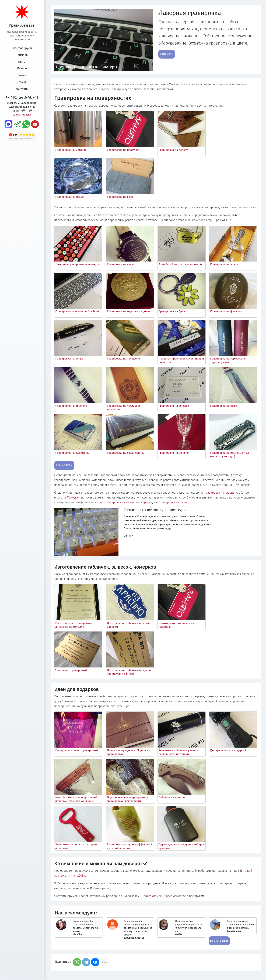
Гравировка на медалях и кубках (129, 311)
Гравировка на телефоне (123, 358)
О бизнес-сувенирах (172, 797)
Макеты (22, 68)
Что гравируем (22, 48)
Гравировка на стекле (70, 197)
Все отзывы (219, 941)
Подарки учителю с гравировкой (77, 750)
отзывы (157, 896)
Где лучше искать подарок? (228, 750)
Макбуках (73, 498)
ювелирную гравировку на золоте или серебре (121, 502)
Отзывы (22, 82)
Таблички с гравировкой (71, 670)
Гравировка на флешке (174, 406)
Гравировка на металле (71, 150)
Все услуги (64, 465)
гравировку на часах (173, 502)
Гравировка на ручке (69, 358)
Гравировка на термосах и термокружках (228, 360)
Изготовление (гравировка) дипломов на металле (73, 625)
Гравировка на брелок (173, 311)
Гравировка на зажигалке (72, 453)
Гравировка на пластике (123, 150)
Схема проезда (22, 115)
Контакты (22, 89)
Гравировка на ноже (224, 406)
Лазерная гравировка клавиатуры (78, 264)
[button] (62, 40)
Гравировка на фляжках (226, 311)
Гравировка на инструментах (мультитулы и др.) (230, 454)
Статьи (22, 75)
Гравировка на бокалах (174, 453)
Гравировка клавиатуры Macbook (77, 311)
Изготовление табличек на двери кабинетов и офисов (129, 672)
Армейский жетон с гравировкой (180, 264)
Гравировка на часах (121, 264)
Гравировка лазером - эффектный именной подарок (129, 846)
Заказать (167, 54)
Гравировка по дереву (173, 150)
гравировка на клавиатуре (222, 493)
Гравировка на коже (120, 197)
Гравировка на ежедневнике (126, 453)
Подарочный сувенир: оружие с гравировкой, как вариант (128, 799)
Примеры (22, 55)
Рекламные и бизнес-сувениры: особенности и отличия (179, 752)
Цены (22, 62)
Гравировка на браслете (71, 406)
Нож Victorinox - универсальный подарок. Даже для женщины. (76, 799)
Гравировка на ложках (225, 264)
